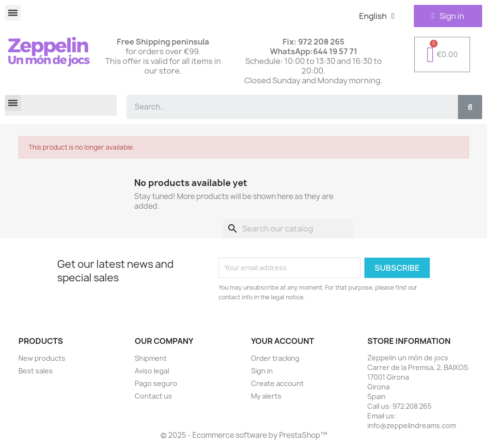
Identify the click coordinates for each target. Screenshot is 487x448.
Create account (277, 383)
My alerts (266, 396)
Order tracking (275, 358)
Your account (283, 341)
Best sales (36, 371)
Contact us (153, 396)
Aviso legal (152, 371)
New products (42, 358)
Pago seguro (156, 383)
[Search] (288, 229)
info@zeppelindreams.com (412, 425)
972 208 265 (412, 406)
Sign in (262, 371)
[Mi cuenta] (448, 16)
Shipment (151, 358)
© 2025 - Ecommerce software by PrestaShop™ (244, 435)
